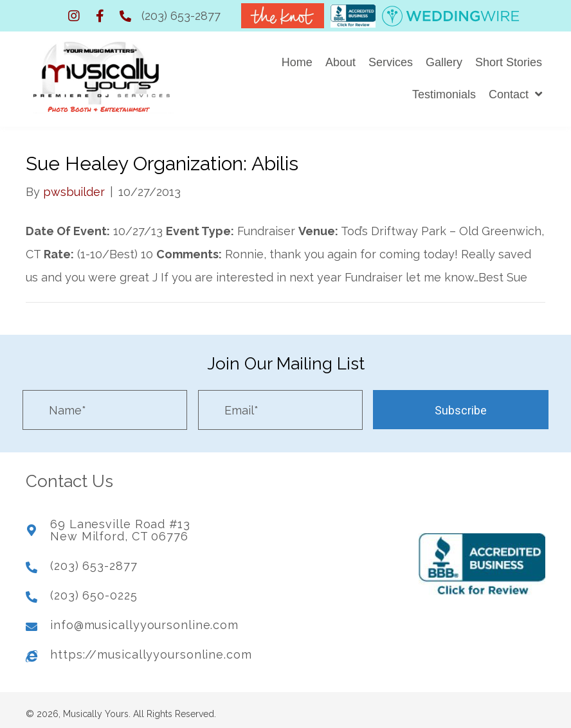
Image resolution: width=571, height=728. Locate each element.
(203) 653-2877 (181, 16)
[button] (74, 16)
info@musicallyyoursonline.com (144, 620)
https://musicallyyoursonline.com (151, 649)
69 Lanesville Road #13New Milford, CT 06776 (120, 525)
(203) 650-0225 (94, 590)
